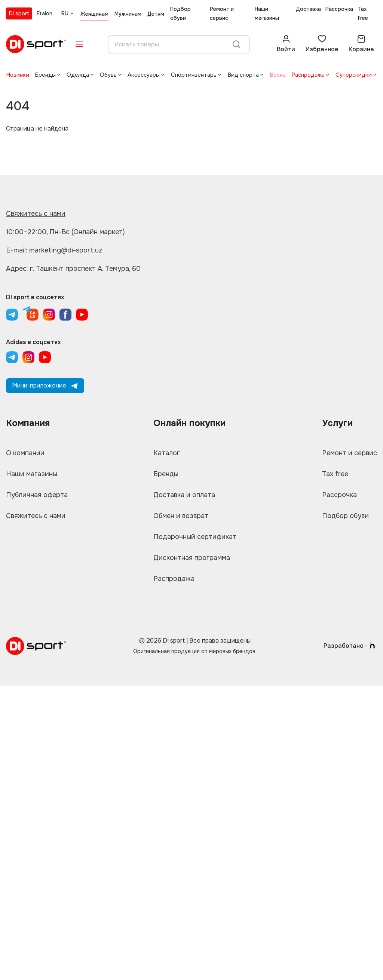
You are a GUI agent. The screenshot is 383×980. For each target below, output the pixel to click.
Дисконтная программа (192, 558)
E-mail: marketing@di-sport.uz (54, 250)
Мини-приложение (45, 385)
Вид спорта (243, 75)
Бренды (45, 75)
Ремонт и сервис (222, 13)
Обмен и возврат (181, 516)
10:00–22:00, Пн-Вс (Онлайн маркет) (65, 232)
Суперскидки (354, 75)
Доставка (308, 9)
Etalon (45, 13)
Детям (156, 14)
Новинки (18, 75)
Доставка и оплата (184, 495)
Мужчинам (128, 14)
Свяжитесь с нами (36, 214)
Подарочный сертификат (195, 537)
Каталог (167, 453)
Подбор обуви (180, 13)
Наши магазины (267, 13)
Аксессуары (144, 75)
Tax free (363, 13)
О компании (25, 453)
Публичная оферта (37, 495)
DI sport (19, 13)
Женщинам (94, 14)
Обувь (108, 75)
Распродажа (308, 75)
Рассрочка (339, 9)
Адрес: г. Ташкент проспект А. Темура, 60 (73, 269)
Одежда (78, 75)
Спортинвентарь (194, 75)
